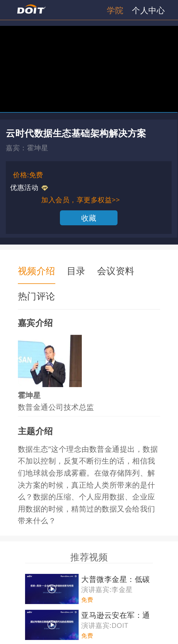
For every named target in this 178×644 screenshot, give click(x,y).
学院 (115, 10)
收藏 (89, 218)
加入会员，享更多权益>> (81, 200)
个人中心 (148, 10)
